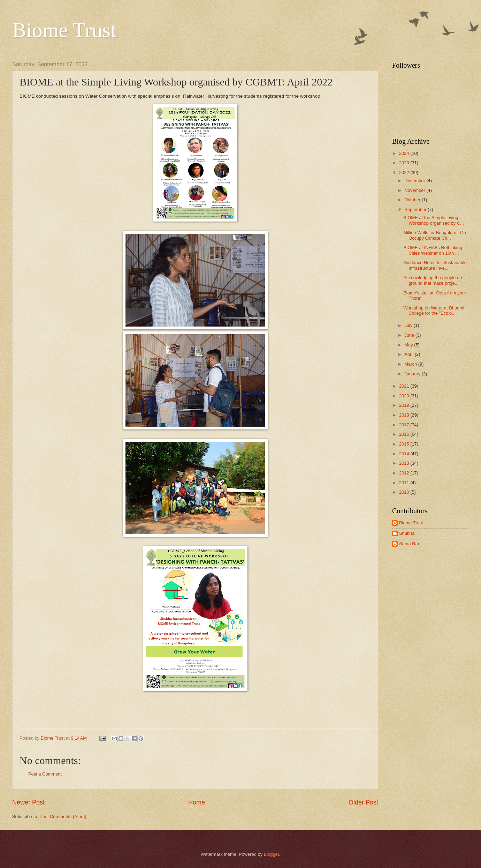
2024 (405, 153)
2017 (405, 425)
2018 (405, 415)
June (410, 335)
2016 (405, 434)
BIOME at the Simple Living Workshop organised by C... (434, 220)
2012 (405, 473)
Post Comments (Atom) (63, 817)
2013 (405, 463)
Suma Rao (410, 544)
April (409, 354)
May (409, 345)
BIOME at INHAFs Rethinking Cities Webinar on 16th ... (433, 250)
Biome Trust (64, 30)
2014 (405, 454)
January (413, 374)
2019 (405, 405)
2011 (405, 483)
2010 (405, 492)
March (411, 364)
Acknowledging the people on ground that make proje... (433, 280)
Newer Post (28, 802)
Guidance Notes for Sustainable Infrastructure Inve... (435, 265)
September (416, 209)
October (413, 200)
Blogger (272, 854)
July (409, 325)
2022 (405, 173)
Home (197, 802)
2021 (405, 386)
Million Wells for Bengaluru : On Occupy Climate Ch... (435, 235)
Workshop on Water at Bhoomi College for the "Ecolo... (434, 310)
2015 (405, 444)
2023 (405, 163)
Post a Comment (45, 774)
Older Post (363, 802)
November (415, 190)
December (415, 181)
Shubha (407, 533)
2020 (405, 396)
